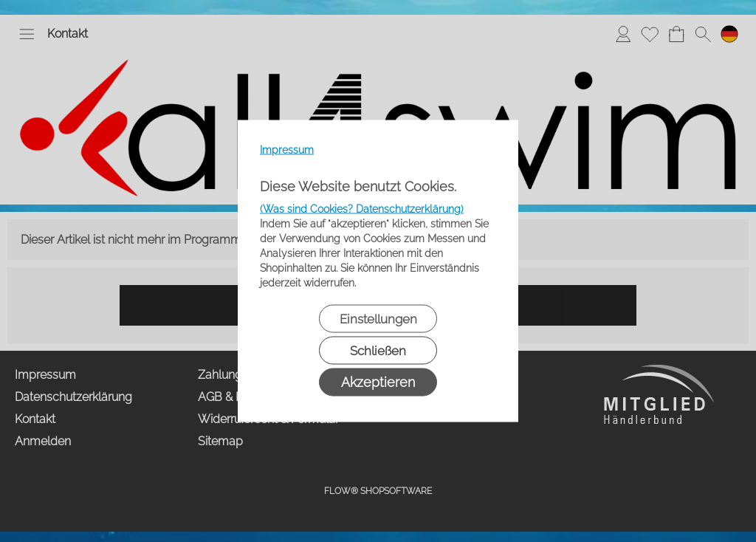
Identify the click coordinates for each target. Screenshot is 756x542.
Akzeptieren (378, 382)
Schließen (378, 351)
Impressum (287, 150)
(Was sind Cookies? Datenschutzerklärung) (362, 209)
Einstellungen (378, 319)
